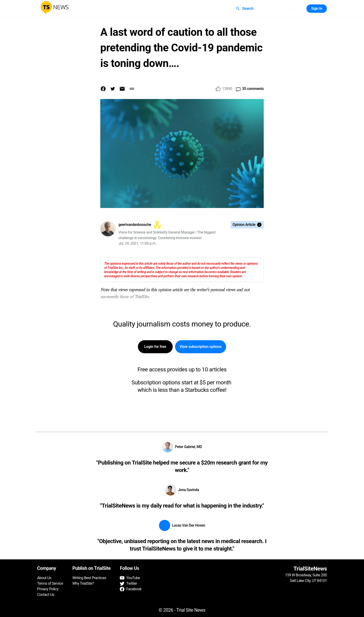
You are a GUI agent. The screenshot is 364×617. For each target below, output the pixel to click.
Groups (290, 9)
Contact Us (46, 595)
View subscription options (201, 347)
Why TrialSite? (83, 583)
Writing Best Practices (89, 578)
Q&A (266, 9)
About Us (44, 578)
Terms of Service (50, 583)
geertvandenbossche (135, 225)
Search (245, 9)
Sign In (317, 9)
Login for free (155, 347)
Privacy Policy (48, 589)
